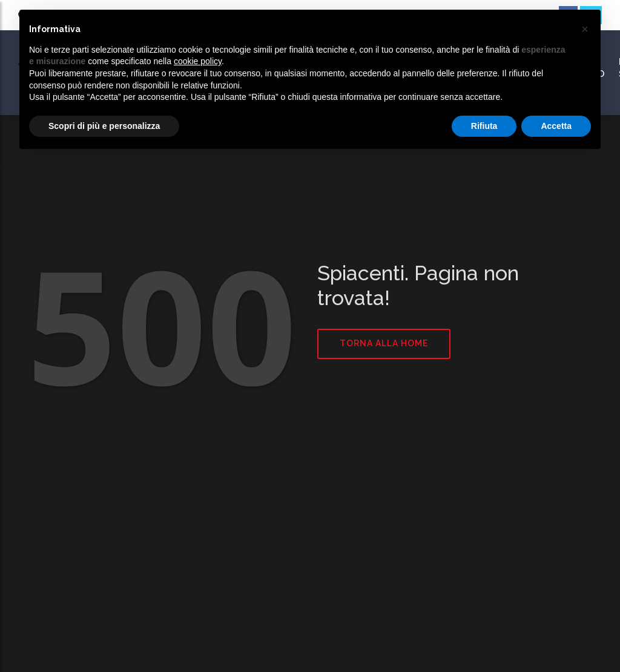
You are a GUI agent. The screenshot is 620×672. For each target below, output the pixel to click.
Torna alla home (384, 343)
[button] (585, 29)
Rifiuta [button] (484, 126)
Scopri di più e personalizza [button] (104, 126)
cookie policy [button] (198, 61)
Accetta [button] (556, 126)
